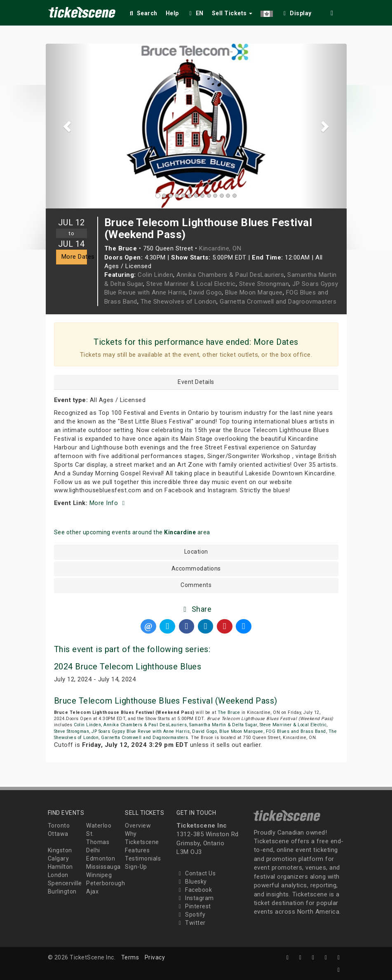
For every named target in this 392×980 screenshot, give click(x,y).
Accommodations (196, 569)
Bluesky (192, 882)
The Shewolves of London (179, 302)
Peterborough (106, 883)
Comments (196, 585)
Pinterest (194, 906)
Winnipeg (99, 875)
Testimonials (143, 858)
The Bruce (229, 712)
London (58, 875)
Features (137, 850)
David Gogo (205, 292)
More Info (108, 503)
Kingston (60, 850)
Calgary (59, 858)
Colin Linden (155, 275)
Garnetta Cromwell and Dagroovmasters (278, 302)
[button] (267, 12)
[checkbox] (296, 12)
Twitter (191, 923)
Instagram (195, 898)
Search (143, 13)
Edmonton (101, 858)
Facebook (194, 890)
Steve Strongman (264, 284)
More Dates (74, 257)
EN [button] (195, 13)
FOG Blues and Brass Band (296, 731)
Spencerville (65, 883)
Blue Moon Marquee (254, 292)
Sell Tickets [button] (232, 13)
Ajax (92, 891)
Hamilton (60, 867)
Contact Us (196, 873)
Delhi (93, 850)
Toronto (59, 826)
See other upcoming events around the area (132, 532)
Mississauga (103, 867)
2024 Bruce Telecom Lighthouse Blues (128, 667)
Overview (138, 826)
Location (196, 552)
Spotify (191, 915)
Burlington (62, 891)
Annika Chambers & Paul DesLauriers (230, 275)
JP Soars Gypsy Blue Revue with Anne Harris (141, 731)
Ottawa (58, 834)
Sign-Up (136, 867)
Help (172, 13)
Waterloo (99, 826)
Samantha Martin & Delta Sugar (223, 725)
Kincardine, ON (220, 248)
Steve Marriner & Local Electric (191, 284)
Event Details (196, 382)
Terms (130, 957)
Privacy (155, 957)
